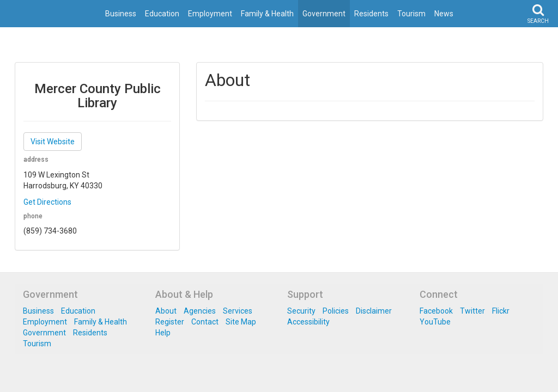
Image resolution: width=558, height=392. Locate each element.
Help (163, 333)
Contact (205, 322)
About (166, 311)
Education (162, 14)
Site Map (241, 322)
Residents (371, 14)
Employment (210, 14)
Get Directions (47, 202)
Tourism (411, 14)
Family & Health (267, 14)
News (444, 14)
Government (324, 14)
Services (238, 311)
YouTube (435, 322)
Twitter (472, 311)
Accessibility (308, 322)
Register (170, 322)
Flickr (501, 311)
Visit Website (53, 142)
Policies (336, 311)
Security (301, 311)
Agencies (200, 311)
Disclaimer (374, 311)
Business (121, 14)
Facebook (436, 311)
